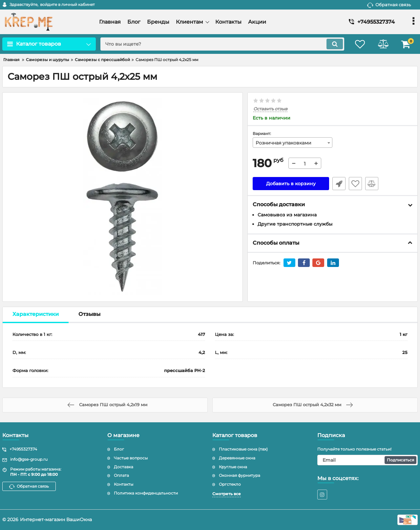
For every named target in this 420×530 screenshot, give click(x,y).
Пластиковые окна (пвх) (243, 449)
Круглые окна (233, 467)
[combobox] (293, 143)
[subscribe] (367, 460)
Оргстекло (230, 484)
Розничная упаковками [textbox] (283, 143)
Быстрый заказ (339, 184)
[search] (222, 44)
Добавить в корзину (291, 184)
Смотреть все (227, 494)
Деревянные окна (237, 458)
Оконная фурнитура (240, 475)
